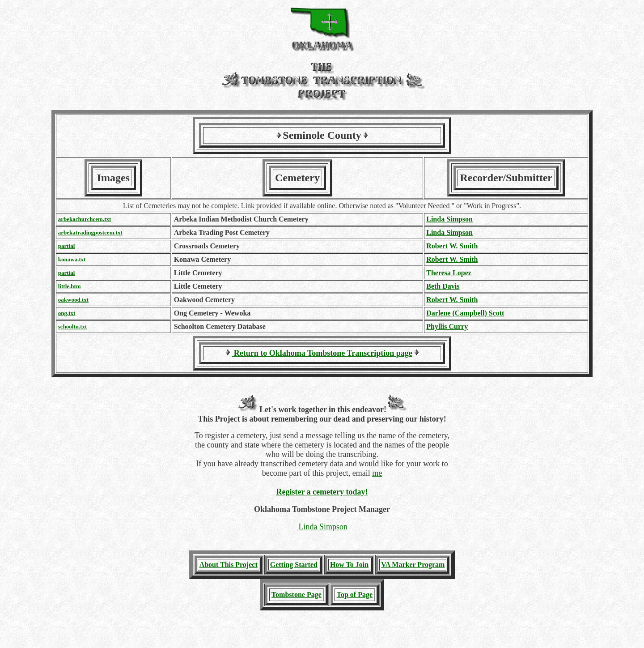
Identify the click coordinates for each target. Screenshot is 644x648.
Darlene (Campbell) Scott (465, 313)
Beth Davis (443, 286)
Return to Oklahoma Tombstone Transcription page (322, 353)
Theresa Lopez (449, 273)
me (377, 473)
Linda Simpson (449, 219)
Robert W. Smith (452, 246)
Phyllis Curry (447, 326)
